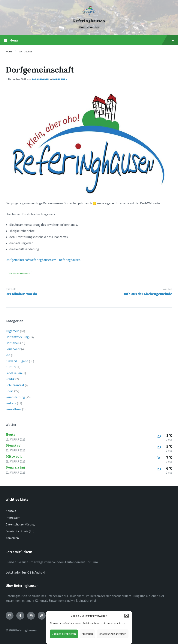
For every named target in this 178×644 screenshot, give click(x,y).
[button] (126, 616)
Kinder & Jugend (17, 361)
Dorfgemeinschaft (19, 273)
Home (9, 51)
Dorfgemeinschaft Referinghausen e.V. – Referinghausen (43, 260)
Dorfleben (60, 79)
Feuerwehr (13, 349)
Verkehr (11, 403)
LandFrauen (14, 373)
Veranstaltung (15, 397)
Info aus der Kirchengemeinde (148, 294)
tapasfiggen (40, 79)
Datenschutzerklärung (20, 524)
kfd (8, 355)
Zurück (11, 289)
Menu (89, 40)
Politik (10, 379)
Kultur (10, 367)
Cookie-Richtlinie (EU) (20, 531)
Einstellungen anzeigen (113, 634)
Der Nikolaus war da (21, 294)
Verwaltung (14, 409)
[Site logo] (89, 14)
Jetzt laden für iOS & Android (25, 572)
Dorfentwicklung (17, 337)
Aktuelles (26, 51)
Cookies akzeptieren (64, 634)
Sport (10, 391)
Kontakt (11, 511)
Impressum (13, 518)
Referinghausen (89, 21)
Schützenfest (15, 385)
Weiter (167, 289)
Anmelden (12, 538)
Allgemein (12, 331)
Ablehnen (87, 634)
